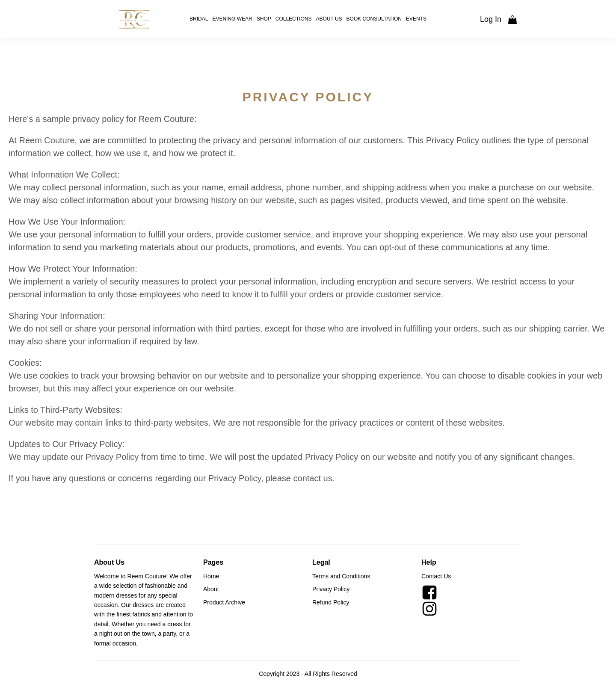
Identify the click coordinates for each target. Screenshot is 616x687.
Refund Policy (331, 602)
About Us (329, 19)
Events (416, 19)
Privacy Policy (331, 589)
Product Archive (224, 602)
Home (211, 576)
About (211, 589)
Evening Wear (232, 19)
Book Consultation (374, 19)
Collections (294, 19)
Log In (491, 19)
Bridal (199, 19)
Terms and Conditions (341, 576)
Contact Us (436, 576)
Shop (264, 19)
